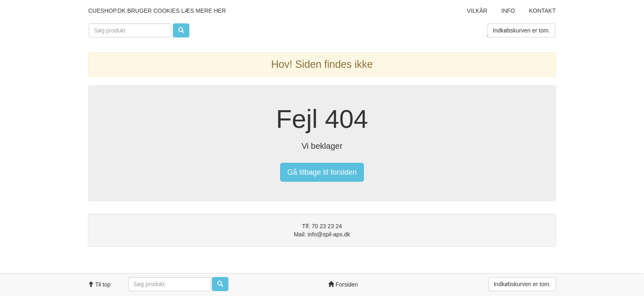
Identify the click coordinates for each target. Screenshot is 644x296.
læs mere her (204, 11)
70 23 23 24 (327, 226)
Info (508, 11)
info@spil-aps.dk (329, 234)
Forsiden (343, 284)
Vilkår (477, 11)
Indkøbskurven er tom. (521, 30)
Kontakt (542, 11)
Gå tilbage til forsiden (322, 172)
